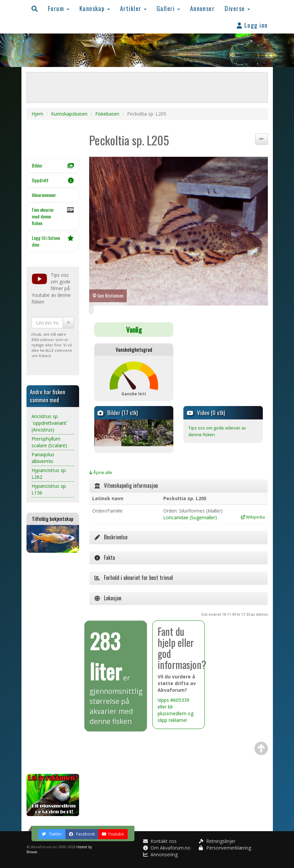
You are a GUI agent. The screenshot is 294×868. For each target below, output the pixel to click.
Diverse (237, 8)
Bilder (53, 165)
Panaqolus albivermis (43, 458)
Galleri (168, 8)
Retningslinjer (217, 841)
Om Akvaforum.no (167, 848)
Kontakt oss (160, 841)
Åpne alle (101, 473)
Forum (59, 8)
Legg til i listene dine (53, 241)
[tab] (179, 486)
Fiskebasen (107, 114)
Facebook (82, 834)
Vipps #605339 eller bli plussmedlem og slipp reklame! (175, 710)
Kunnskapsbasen (69, 114)
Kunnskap (95, 8)
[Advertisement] (53, 663)
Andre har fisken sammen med (48, 396)
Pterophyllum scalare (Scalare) (49, 442)
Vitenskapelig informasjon (126, 485)
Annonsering (160, 854)
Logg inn (252, 25)
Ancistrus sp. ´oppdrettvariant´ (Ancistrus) (50, 423)
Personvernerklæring (225, 848)
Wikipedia (253, 517)
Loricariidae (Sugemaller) (190, 517)
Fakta (105, 557)
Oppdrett (53, 180)
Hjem (37, 114)
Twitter (52, 834)
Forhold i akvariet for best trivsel (134, 578)
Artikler (133, 8)
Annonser (202, 8)
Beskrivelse (111, 537)
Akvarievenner (44, 195)
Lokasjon (108, 598)
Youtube (113, 834)
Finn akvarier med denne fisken (53, 216)
